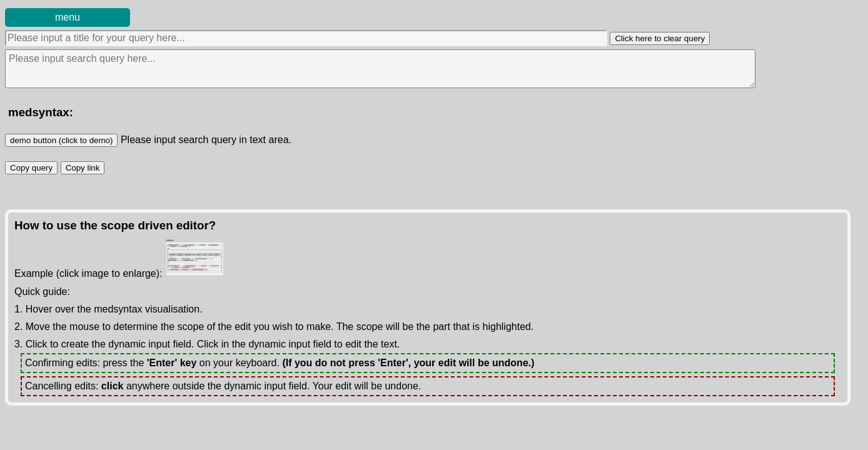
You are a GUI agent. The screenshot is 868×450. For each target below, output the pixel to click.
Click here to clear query (660, 38)
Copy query (34, 167)
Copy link (85, 167)
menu (68, 17)
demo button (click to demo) (61, 140)
